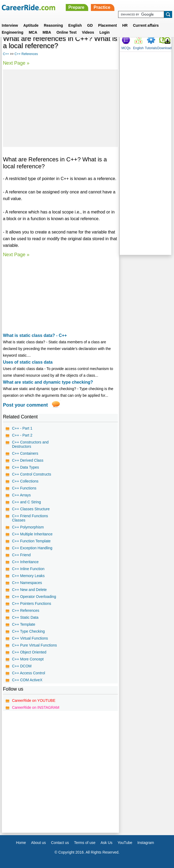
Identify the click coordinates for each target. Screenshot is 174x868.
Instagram (146, 843)
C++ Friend (21, 555)
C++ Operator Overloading (34, 597)
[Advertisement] (60, 108)
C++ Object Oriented (29, 652)
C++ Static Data (25, 617)
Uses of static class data (28, 362)
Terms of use (85, 843)
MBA (47, 32)
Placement (107, 25)
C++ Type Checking (28, 631)
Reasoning (53, 25)
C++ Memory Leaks (28, 576)
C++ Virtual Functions (30, 638)
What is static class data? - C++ (35, 335)
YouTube (125, 843)
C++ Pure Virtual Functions (34, 645)
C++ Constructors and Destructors (30, 444)
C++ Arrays (21, 495)
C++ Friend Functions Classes (30, 518)
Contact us (60, 843)
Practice (102, 7)
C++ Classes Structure (31, 509)
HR (125, 25)
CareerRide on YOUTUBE (34, 700)
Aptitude (31, 25)
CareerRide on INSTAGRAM (36, 707)
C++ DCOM (22, 666)
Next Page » (16, 63)
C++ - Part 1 (22, 428)
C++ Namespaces (27, 583)
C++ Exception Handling (32, 548)
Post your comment (25, 405)
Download (164, 48)
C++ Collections (25, 481)
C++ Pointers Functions (32, 604)
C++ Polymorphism (28, 527)
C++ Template (24, 624)
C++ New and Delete (29, 590)
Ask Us (106, 843)
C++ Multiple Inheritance (32, 534)
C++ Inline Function (28, 569)
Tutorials (151, 48)
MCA (33, 32)
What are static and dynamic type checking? (48, 382)
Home (21, 843)
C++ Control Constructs (32, 474)
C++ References (26, 54)
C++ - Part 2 (22, 435)
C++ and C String (26, 502)
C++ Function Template (31, 541)
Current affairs (146, 25)
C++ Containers (25, 453)
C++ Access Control (29, 673)
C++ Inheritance (25, 562)
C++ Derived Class (28, 460)
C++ (6, 54)
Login (105, 32)
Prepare (76, 7)
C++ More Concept (28, 659)
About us (38, 843)
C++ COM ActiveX (27, 680)
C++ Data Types (26, 467)
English (75, 25)
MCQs (126, 48)
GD (90, 25)
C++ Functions (24, 488)
